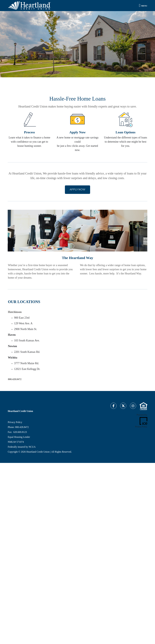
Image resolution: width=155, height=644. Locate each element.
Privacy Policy (15, 422)
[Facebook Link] (113, 406)
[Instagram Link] (133, 406)
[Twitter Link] (123, 406)
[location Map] (114, 333)
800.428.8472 (22, 427)
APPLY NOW (77, 189)
